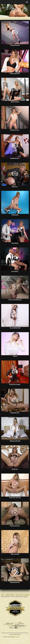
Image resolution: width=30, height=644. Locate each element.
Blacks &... (15, 186)
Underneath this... (15, 73)
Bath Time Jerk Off (15, 497)
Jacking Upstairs (15, 45)
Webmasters (24, 641)
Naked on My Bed (15, 441)
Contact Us (5, 641)
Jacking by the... (15, 413)
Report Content (15, 642)
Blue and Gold (15, 554)
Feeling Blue (15, 215)
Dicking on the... (15, 130)
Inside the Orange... (15, 384)
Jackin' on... (15, 469)
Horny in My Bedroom (15, 300)
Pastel (15, 356)
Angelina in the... (15, 158)
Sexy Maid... (15, 243)
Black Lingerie (15, 102)
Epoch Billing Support (14, 641)
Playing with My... (15, 526)
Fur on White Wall (15, 328)
